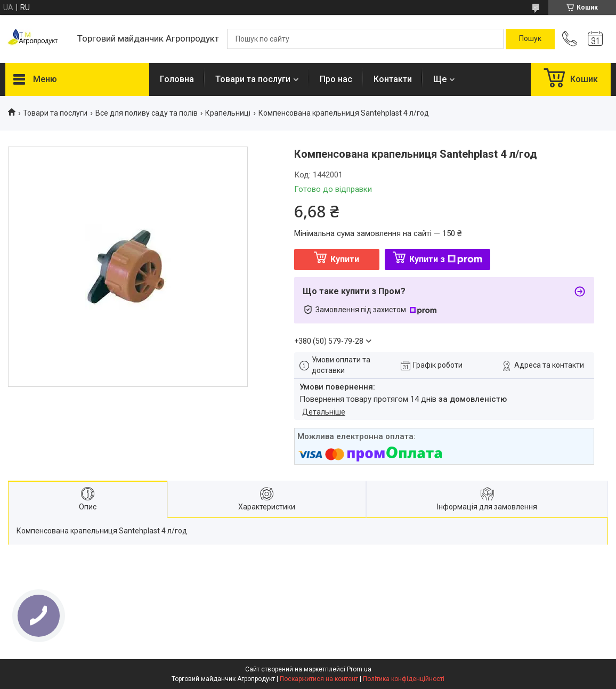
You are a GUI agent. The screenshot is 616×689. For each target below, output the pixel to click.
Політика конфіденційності (404, 679)
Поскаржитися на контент (319, 679)
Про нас (336, 79)
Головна (177, 79)
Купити (345, 259)
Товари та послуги (253, 79)
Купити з (446, 259)
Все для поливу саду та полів (147, 113)
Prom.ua (359, 669)
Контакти (393, 79)
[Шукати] (530, 39)
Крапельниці (228, 113)
